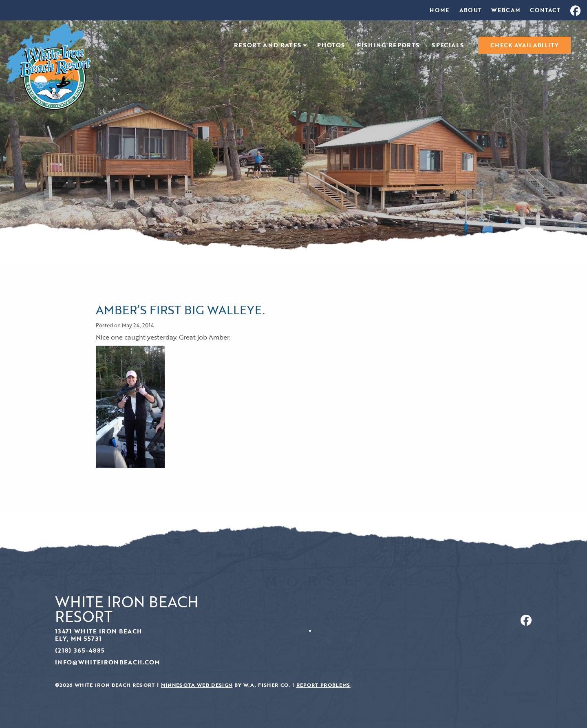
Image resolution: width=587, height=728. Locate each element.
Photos (331, 45)
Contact (545, 10)
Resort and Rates (268, 45)
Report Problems (323, 685)
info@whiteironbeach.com (108, 662)
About (471, 10)
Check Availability (524, 45)
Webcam (506, 10)
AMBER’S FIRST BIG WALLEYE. (180, 310)
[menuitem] (439, 10)
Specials (448, 45)
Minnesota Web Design (197, 685)
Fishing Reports (388, 45)
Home (439, 10)
